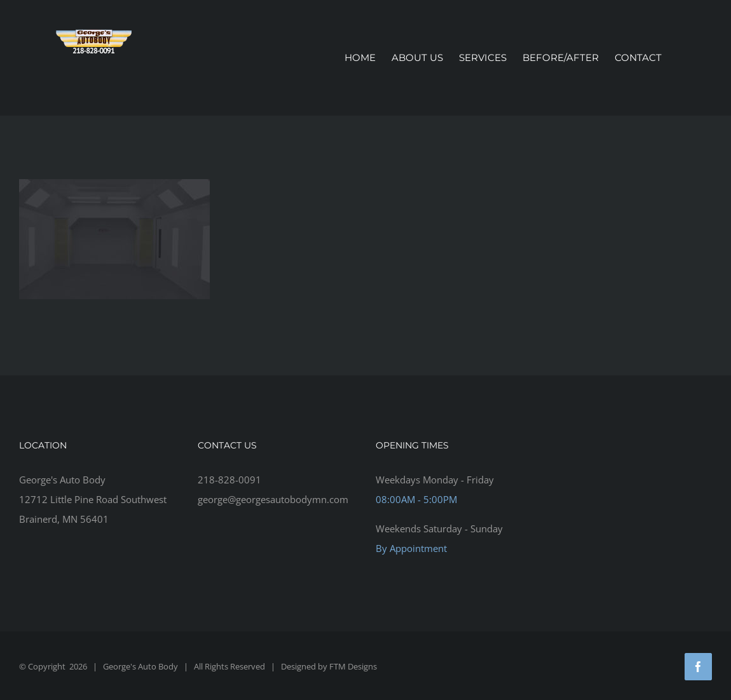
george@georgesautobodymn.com (273, 499)
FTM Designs (353, 666)
